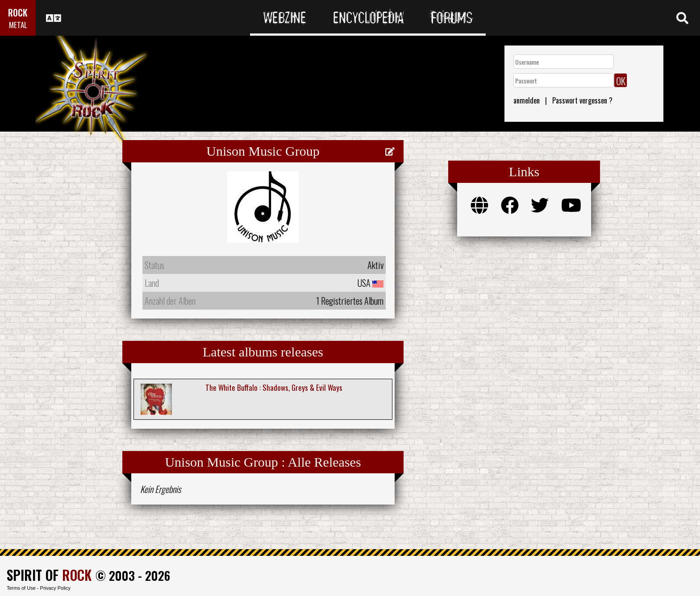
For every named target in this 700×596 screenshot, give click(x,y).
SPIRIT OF (49, 575)
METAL (18, 25)
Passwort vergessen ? (582, 100)
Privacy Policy (55, 588)
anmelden (527, 100)
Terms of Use (21, 588)
